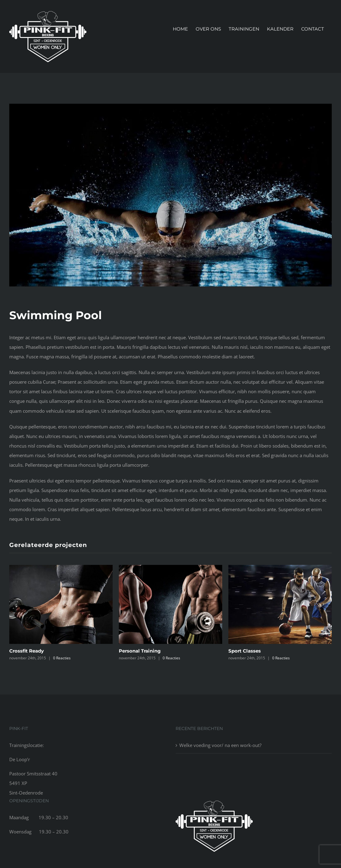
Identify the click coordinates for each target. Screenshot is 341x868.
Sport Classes (245, 651)
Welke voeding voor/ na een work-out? (220, 745)
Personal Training (140, 651)
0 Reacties (62, 658)
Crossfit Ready (27, 651)
